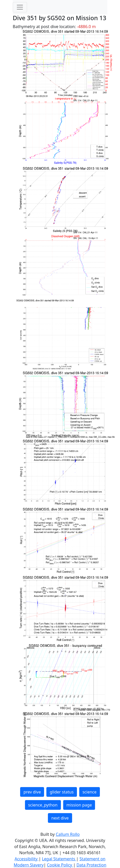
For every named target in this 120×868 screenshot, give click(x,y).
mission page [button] (79, 805)
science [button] (90, 792)
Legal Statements (59, 859)
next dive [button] (60, 818)
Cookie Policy (60, 865)
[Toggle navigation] (20, 7)
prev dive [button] (32, 792)
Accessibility (26, 859)
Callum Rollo (68, 834)
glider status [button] (62, 792)
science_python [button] (43, 805)
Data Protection (91, 865)
